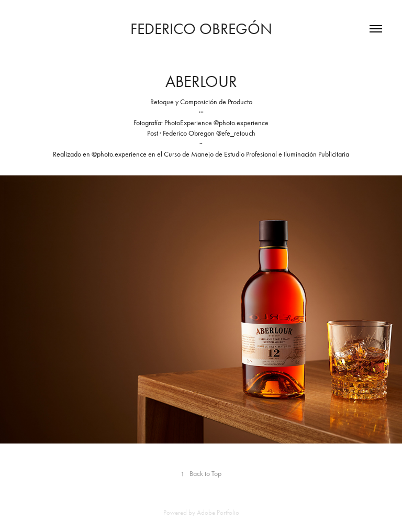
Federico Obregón (201, 29)
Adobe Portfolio (218, 512)
